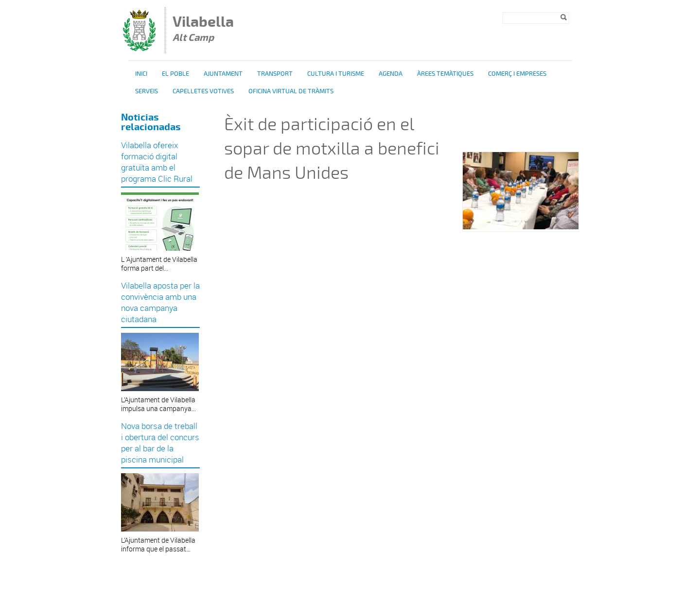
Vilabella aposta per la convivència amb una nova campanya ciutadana (160, 302)
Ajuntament (223, 74)
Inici (141, 74)
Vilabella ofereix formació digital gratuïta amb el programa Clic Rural (157, 162)
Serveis (147, 91)
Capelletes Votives (203, 91)
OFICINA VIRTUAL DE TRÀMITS (291, 91)
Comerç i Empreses (517, 74)
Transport (275, 74)
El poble (175, 74)
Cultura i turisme (336, 74)
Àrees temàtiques (445, 74)
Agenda (391, 74)
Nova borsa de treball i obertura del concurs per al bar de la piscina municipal (160, 443)
